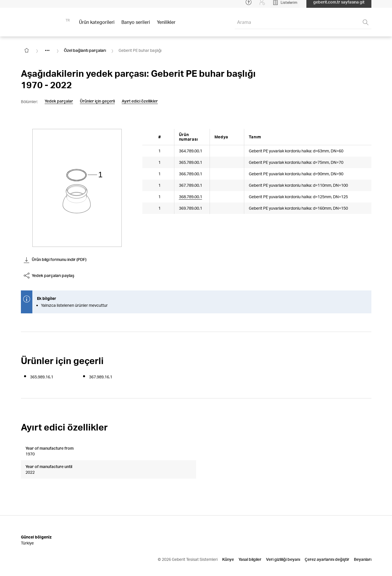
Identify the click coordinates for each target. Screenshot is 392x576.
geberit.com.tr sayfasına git (339, 6)
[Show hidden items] (47, 50)
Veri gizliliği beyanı (283, 545)
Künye (228, 545)
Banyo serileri (136, 26)
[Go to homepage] (27, 50)
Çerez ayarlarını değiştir (327, 545)
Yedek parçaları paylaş (49, 276)
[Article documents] (220, 200)
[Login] (262, 6)
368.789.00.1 (191, 197)
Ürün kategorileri (97, 26)
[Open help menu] (249, 6)
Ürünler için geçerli (97, 101)
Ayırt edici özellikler (140, 101)
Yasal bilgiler (250, 545)
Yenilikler (166, 26)
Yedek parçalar (59, 101)
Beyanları (363, 545)
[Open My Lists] (285, 6)
